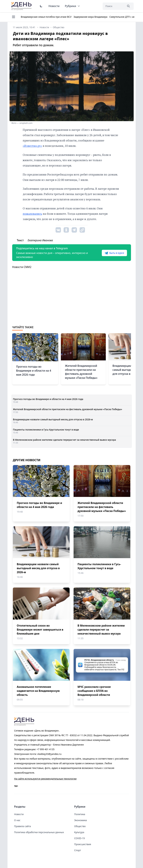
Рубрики (73, 6)
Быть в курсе (114, 253)
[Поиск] (113, 6)
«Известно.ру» (32, 146)
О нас (17, 820)
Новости (54, 6)
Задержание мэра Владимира (91, 17)
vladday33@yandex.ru (49, 754)
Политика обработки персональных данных (39, 832)
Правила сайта (23, 826)
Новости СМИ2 (22, 267)
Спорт (78, 850)
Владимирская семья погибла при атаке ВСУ (46, 17)
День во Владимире (22, 6)
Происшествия (83, 844)
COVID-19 (80, 838)
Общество (80, 826)
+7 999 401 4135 (45, 749)
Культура (79, 832)
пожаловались (32, 214)
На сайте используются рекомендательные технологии (45, 779)
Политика (80, 814)
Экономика (81, 820)
